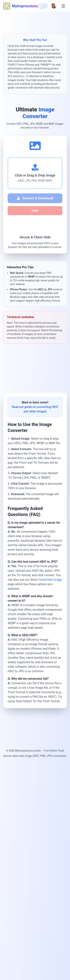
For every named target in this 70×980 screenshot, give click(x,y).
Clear (35, 211)
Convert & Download (35, 198)
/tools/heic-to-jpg (50, 581)
